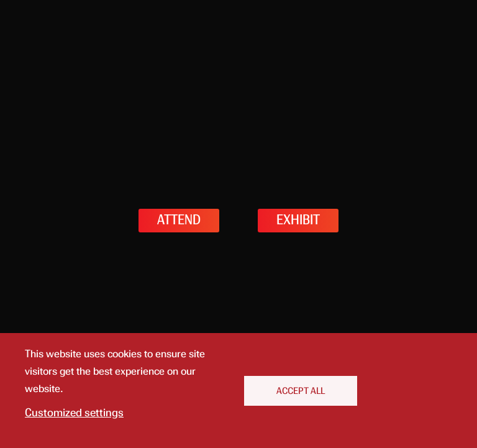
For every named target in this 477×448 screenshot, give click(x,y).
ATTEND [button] (179, 220)
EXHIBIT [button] (298, 220)
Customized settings (74, 413)
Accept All (301, 391)
